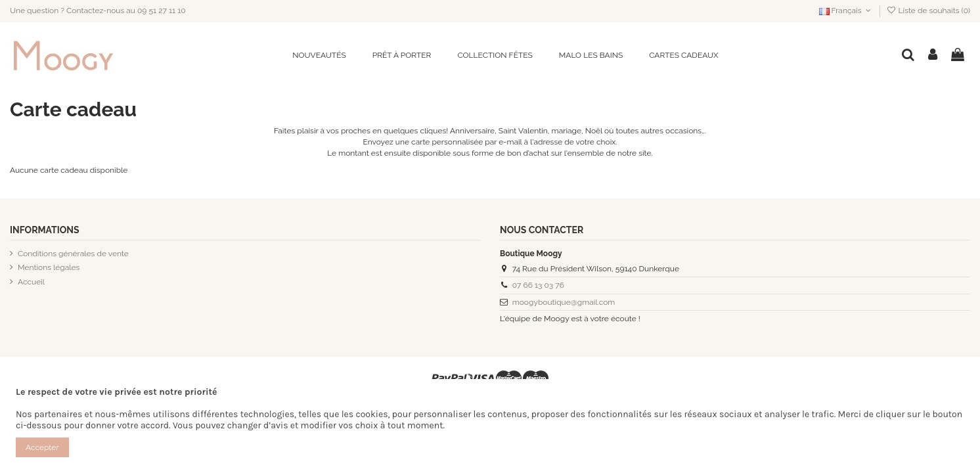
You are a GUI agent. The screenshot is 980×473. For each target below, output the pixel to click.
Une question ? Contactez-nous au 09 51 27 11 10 (98, 11)
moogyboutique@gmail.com (564, 302)
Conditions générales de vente (73, 254)
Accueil (31, 282)
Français (846, 11)
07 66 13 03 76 (538, 285)
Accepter (42, 447)
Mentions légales (49, 267)
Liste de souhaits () (928, 11)
